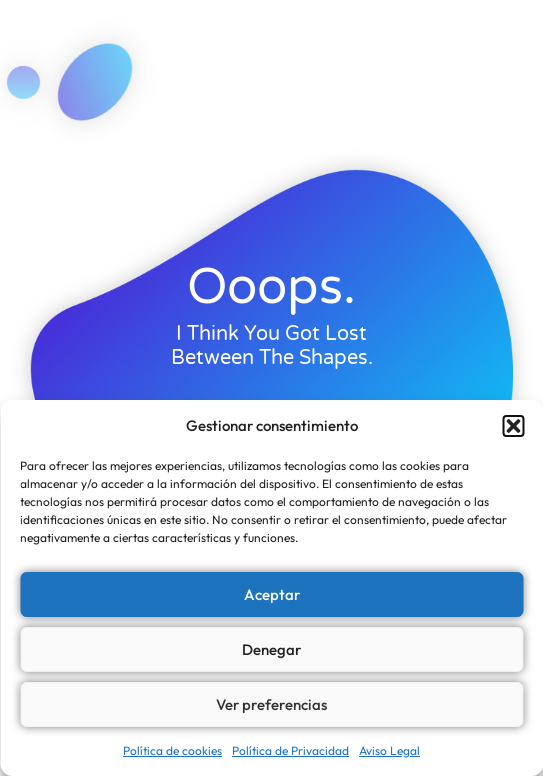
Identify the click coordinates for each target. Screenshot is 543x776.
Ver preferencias (271, 704)
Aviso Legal (389, 750)
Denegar (271, 649)
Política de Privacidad (290, 750)
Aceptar (272, 594)
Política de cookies (172, 750)
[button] (513, 426)
